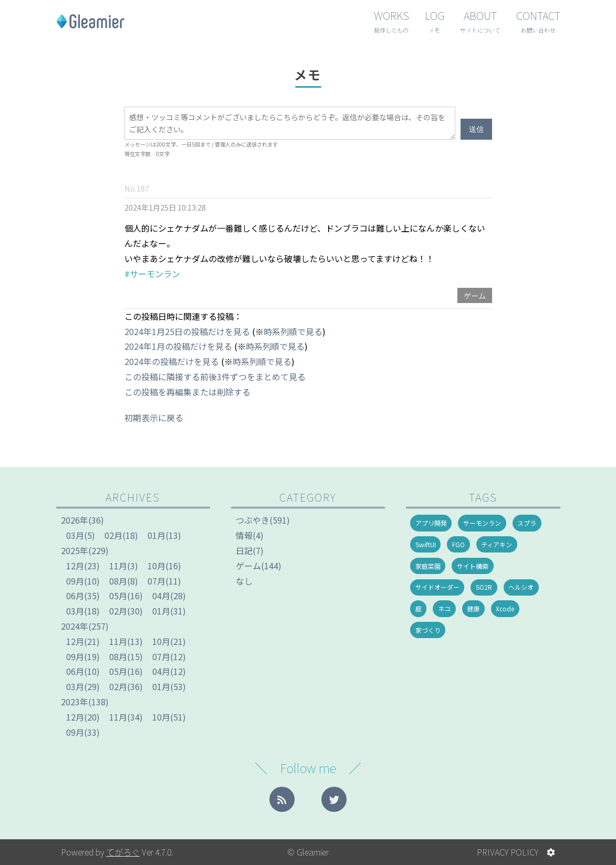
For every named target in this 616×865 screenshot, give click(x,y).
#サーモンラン (152, 274)
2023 (75, 702)
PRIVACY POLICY (508, 852)
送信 (476, 129)
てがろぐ (123, 852)
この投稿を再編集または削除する (187, 392)
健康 (473, 608)
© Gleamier (308, 852)
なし (244, 581)
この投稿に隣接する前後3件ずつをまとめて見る (215, 377)
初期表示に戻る (154, 418)
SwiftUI (426, 544)
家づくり (428, 630)
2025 (75, 550)
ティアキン (497, 544)
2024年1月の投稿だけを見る (178, 346)
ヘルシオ (521, 587)
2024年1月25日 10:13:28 (165, 207)
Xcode (505, 608)
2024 (75, 626)
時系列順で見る (293, 331)
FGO (458, 544)
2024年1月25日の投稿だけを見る (187, 331)
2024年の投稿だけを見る (172, 361)
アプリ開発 (431, 523)
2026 (75, 520)
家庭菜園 (428, 566)
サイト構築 (473, 566)
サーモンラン (482, 523)
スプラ (527, 523)
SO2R (484, 587)
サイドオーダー (437, 587)
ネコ (444, 608)
